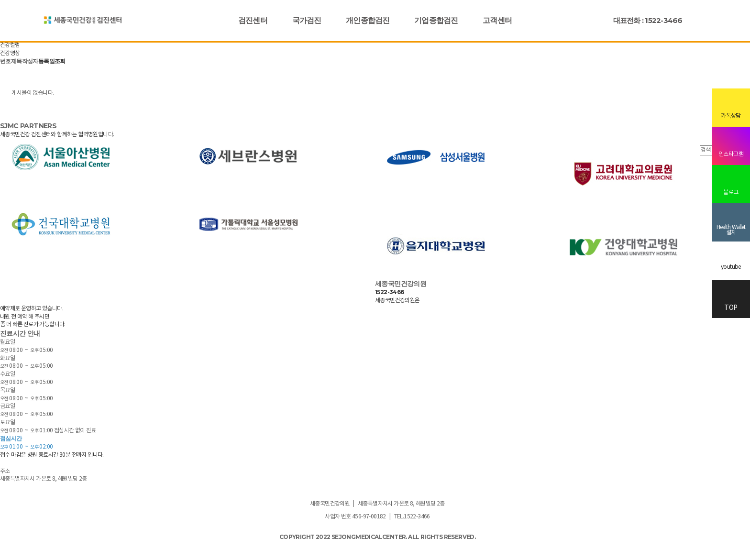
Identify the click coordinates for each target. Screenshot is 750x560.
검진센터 (253, 20)
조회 (60, 61)
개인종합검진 (368, 20)
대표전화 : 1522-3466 (648, 20)
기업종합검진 (436, 20)
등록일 (46, 61)
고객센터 (497, 20)
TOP (731, 299)
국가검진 (307, 20)
